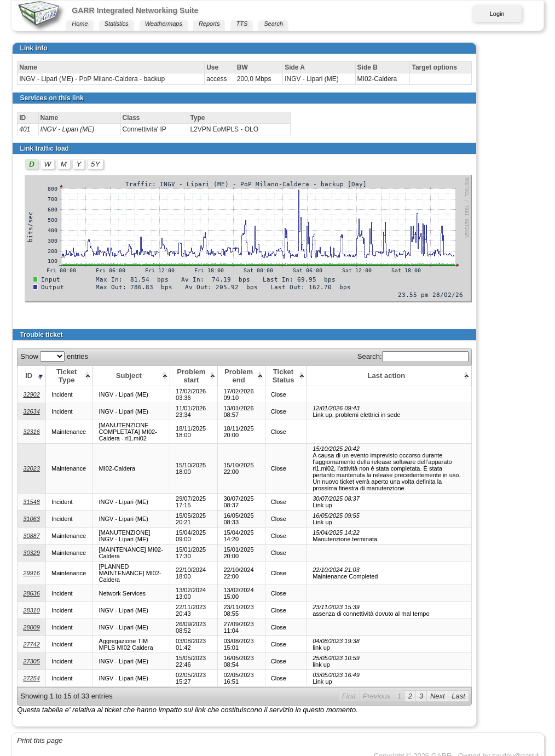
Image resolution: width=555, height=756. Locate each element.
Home (80, 24)
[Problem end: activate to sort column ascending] (251, 376)
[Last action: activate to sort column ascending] (428, 376)
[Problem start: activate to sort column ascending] (203, 376)
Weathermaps (164, 24)
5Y (95, 164)
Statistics (117, 24)
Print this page (40, 727)
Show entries (54, 356)
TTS (242, 24)
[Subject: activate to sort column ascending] (135, 376)
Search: (479, 356)
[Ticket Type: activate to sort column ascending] (69, 376)
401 (25, 129)
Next (504, 683)
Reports (209, 24)
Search (273, 24)
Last (525, 683)
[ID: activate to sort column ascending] (32, 376)
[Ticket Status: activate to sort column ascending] (297, 376)
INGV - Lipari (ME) (68, 129)
